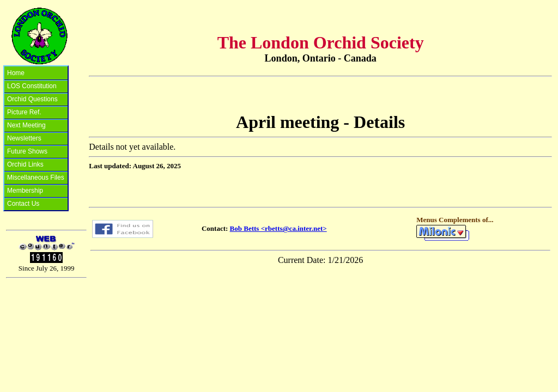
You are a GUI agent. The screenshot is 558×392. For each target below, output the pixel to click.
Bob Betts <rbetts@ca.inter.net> (278, 228)
